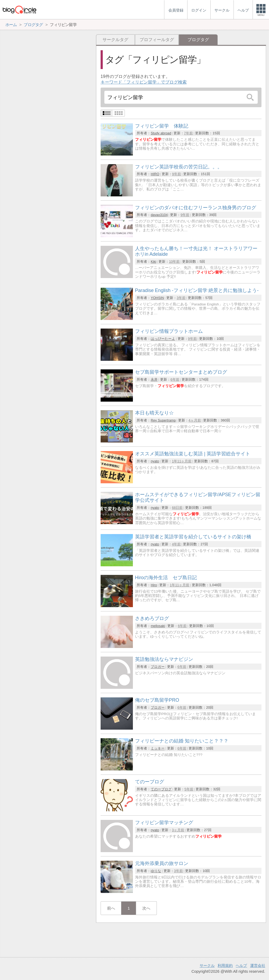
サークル (207, 965)
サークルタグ (115, 40)
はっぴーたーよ (163, 339)
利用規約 (225, 965)
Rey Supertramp (163, 420)
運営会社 (258, 965)
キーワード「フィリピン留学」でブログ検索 (144, 82)
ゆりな (156, 871)
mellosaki (158, 626)
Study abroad (161, 133)
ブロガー (158, 667)
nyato (155, 461)
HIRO (155, 174)
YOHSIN (157, 298)
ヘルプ (241, 965)
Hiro (154, 585)
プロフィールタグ (157, 40)
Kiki (153, 262)
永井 (154, 379)
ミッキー (158, 748)
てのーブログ (161, 789)
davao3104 (159, 215)
